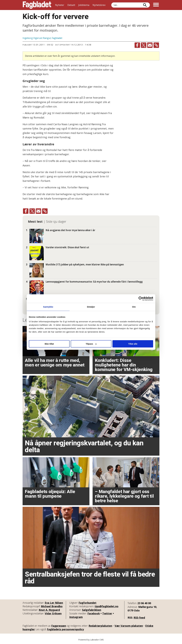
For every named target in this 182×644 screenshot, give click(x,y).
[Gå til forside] (37, 5)
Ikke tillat (49, 344)
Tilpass (91, 344)
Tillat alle (133, 344)
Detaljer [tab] (91, 307)
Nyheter (60, 5)
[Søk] (145, 5)
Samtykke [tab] (48, 307)
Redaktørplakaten (100, 626)
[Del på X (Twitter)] (144, 45)
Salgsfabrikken (92, 610)
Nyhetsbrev (99, 5)
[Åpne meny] (156, 5)
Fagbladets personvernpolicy (65, 629)
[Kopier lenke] (156, 45)
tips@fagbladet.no (106, 606)
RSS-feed (139, 618)
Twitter (107, 613)
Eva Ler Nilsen (54, 603)
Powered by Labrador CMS (91, 640)
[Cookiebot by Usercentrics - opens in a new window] (141, 299)
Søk (111, 2)
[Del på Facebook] (137, 45)
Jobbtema (84, 5)
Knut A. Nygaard (49, 610)
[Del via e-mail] (150, 45)
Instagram (76, 617)
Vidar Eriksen (53, 613)
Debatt (71, 5)
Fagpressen (59, 626)
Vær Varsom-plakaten (129, 626)
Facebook (94, 613)
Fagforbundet (87, 603)
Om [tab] (134, 307)
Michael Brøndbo (52, 606)
